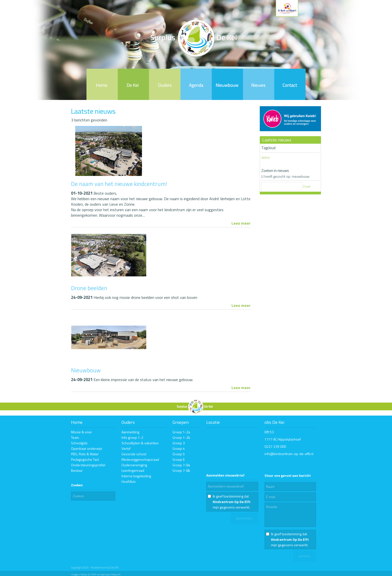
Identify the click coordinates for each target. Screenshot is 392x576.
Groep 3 (179, 443)
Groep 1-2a (181, 432)
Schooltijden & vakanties (140, 443)
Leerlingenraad (133, 470)
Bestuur (77, 470)
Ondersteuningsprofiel (88, 465)
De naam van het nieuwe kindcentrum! (119, 184)
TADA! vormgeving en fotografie (105, 574)
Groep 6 (179, 459)
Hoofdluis (129, 481)
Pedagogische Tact (85, 459)
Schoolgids (79, 443)
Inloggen (75, 574)
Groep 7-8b (181, 470)
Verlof (126, 448)
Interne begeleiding (136, 476)
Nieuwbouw (86, 370)
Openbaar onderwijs (87, 448)
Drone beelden (89, 288)
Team (75, 437)
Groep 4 (179, 448)
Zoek (307, 186)
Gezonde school (134, 454)
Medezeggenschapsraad (140, 459)
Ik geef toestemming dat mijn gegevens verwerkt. (232, 502)
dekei (265, 157)
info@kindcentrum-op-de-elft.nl (289, 454)
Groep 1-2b (181, 437)
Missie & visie (81, 432)
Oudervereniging (134, 465)
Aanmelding (130, 432)
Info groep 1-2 (132, 437)
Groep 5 (179, 454)
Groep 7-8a (181, 465)
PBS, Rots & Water (85, 454)
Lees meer (241, 223)
